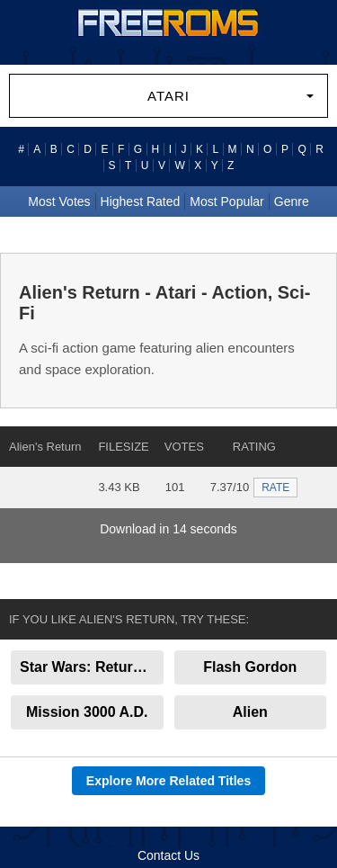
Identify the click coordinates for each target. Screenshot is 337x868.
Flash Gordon (250, 667)
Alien (250, 712)
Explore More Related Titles (168, 781)
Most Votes (59, 201)
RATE (275, 488)
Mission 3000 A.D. (87, 712)
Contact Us (168, 855)
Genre (292, 201)
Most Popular (226, 201)
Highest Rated (141, 201)
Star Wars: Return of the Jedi (92, 667)
